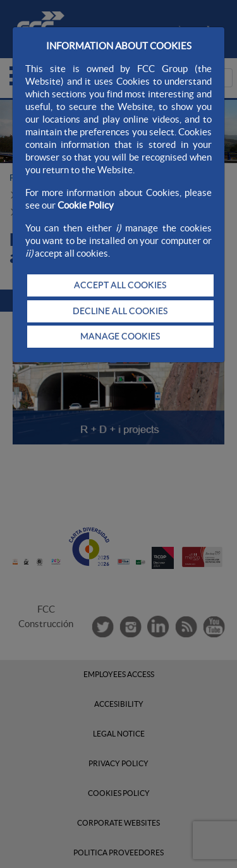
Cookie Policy (86, 205)
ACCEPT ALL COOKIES (120, 285)
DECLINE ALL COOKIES (120, 311)
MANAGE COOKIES (120, 336)
